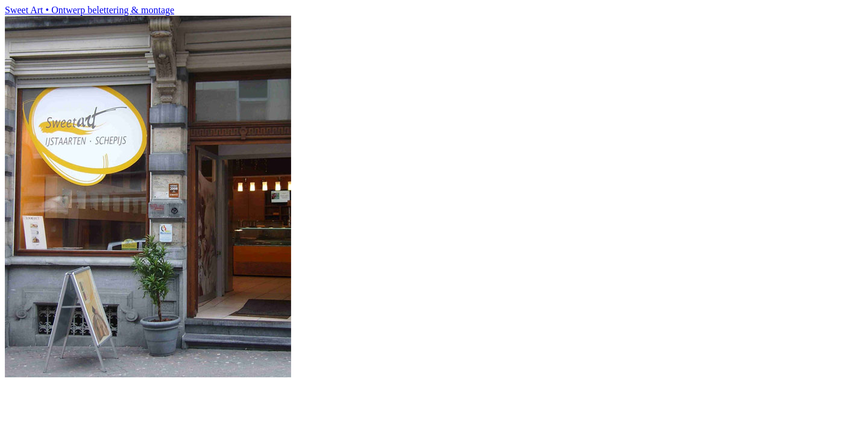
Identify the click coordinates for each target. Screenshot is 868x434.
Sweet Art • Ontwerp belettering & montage (90, 10)
